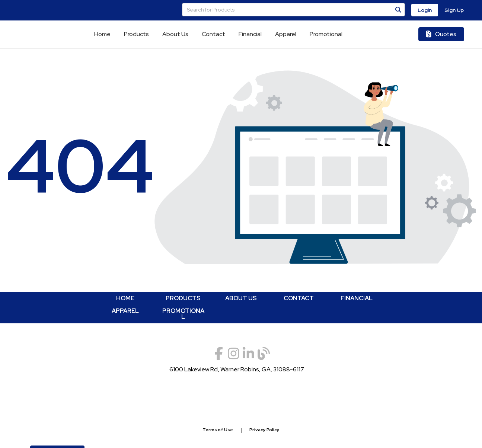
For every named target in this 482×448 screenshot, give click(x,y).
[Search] (398, 10)
